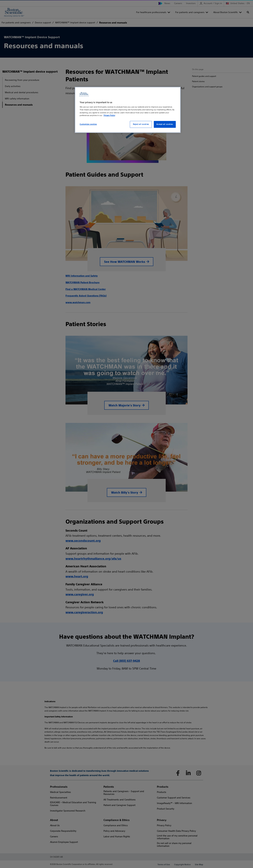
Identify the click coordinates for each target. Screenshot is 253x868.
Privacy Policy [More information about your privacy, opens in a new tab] (109, 115)
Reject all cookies (141, 124)
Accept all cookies (165, 124)
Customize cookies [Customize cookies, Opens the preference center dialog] (88, 124)
